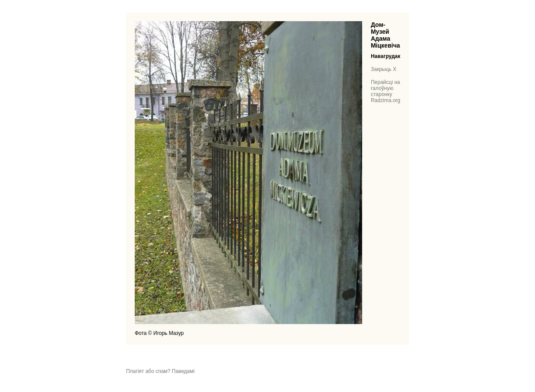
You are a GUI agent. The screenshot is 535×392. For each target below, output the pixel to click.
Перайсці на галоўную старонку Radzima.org (386, 91)
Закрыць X (384, 69)
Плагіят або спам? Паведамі (160, 371)
